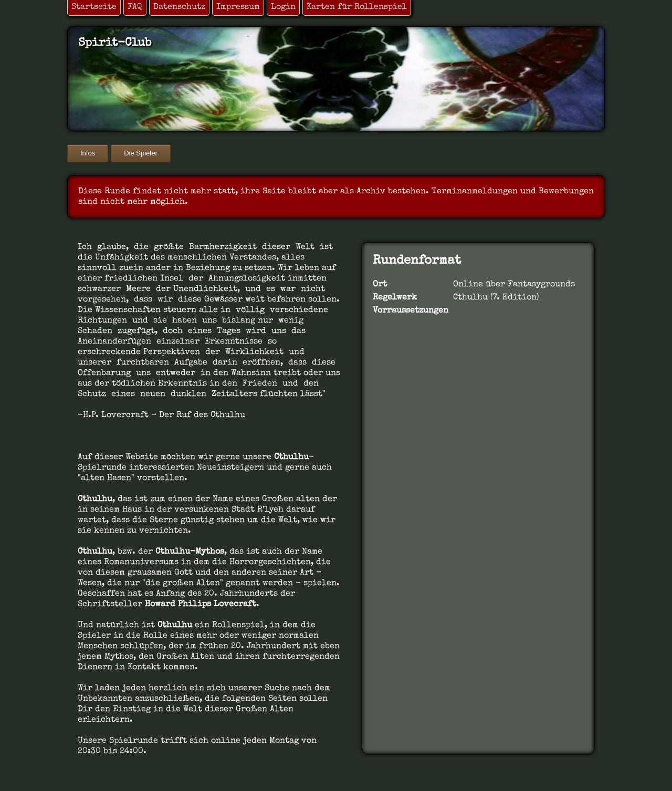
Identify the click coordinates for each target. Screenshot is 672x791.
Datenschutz (179, 7)
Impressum (238, 7)
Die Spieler (141, 153)
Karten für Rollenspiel (357, 7)
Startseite (94, 7)
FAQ (135, 7)
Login (283, 7)
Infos (88, 153)
